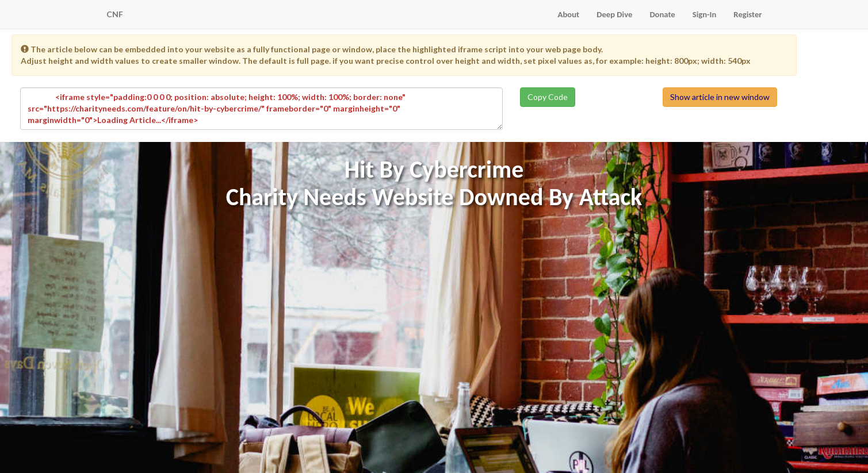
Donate (662, 14)
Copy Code (548, 97)
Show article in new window (720, 97)
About (569, 14)
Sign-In (705, 14)
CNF (115, 14)
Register (747, 14)
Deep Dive (614, 14)
